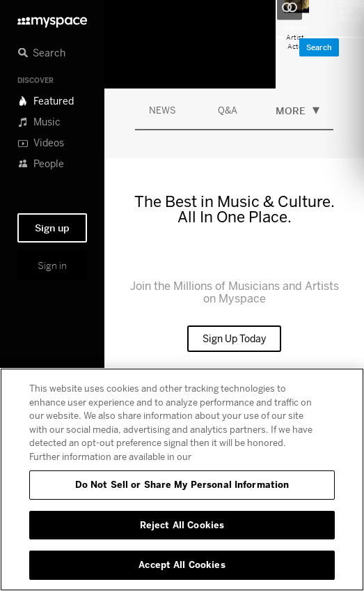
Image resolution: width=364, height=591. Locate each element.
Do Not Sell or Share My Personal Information (182, 484)
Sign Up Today (234, 338)
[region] (182, 479)
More (298, 109)
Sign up (52, 228)
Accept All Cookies (182, 565)
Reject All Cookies (182, 525)
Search (319, 48)
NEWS (163, 110)
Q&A (228, 110)
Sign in (52, 266)
